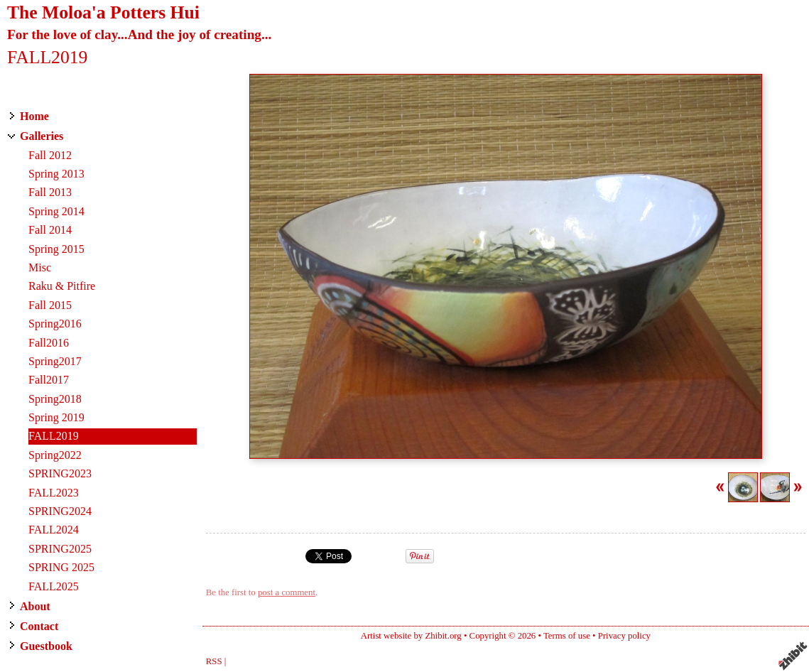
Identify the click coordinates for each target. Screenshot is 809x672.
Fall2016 (49, 343)
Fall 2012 (50, 155)
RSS (214, 661)
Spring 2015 (56, 249)
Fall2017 (49, 380)
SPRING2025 (60, 549)
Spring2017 (55, 361)
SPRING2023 (60, 473)
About (35, 606)
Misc (40, 267)
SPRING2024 (60, 511)
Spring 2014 (56, 211)
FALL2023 (54, 493)
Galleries (42, 136)
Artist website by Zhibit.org (411, 636)
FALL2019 (54, 436)
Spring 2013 (56, 174)
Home (34, 116)
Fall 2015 (50, 305)
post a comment (287, 592)
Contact (39, 626)
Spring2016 (55, 324)
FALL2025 (54, 586)
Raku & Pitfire (62, 286)
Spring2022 (55, 455)
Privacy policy (624, 636)
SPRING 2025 (61, 567)
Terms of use (567, 636)
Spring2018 (55, 399)
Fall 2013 (50, 192)
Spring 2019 (56, 417)
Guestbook (46, 646)
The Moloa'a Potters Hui (103, 12)
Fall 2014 (50, 230)
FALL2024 (54, 530)
